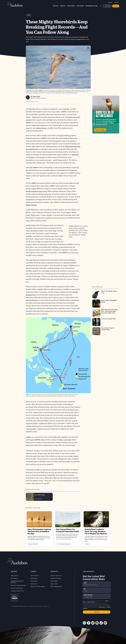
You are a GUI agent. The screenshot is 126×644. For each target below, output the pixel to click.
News (29, 15)
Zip (85, 589)
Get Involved (80, 6)
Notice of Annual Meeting (18, 585)
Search (101, 6)
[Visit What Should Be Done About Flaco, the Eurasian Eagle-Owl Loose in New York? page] (106, 313)
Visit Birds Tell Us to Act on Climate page (106, 115)
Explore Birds (71, 6)
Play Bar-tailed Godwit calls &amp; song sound (51, 499)
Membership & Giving (91, 6)
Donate (116, 6)
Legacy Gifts (54, 584)
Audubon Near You (56, 576)
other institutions (32, 300)
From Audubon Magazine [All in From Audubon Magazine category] (64, 544)
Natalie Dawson (31, 205)
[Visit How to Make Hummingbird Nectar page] (106, 304)
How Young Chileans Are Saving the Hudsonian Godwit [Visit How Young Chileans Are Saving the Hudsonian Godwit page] (68, 528)
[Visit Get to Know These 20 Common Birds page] (106, 331)
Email (85, 583)
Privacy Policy (39, 606)
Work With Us (35, 576)
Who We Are (15, 576)
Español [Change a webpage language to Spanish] (117, 2)
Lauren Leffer (36, 96)
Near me (108, 6)
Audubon (15, 4)
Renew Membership (56, 587)
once (62, 173)
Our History (14, 578)
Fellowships (34, 578)
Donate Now (54, 581)
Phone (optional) (88, 595)
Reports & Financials (17, 588)
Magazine (110, 2)
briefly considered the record (36, 191)
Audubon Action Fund (17, 591)
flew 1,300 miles (65, 440)
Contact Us (34, 584)
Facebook (75, 155)
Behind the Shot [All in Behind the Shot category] (33, 544)
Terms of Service (91, 602)
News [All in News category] (87, 544)
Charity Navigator (15, 598)
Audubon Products (56, 578)
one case (33, 429)
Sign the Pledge (100, 130)
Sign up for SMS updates (38, 587)
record (50, 173)
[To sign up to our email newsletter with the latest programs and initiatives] (97, 584)
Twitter (31, 157)
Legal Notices (32, 606)
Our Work (56, 6)
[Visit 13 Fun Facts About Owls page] (106, 322)
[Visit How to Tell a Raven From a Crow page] (106, 294)
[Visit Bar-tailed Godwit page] (39, 497)
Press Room (34, 581)
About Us (63, 6)
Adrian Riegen (41, 128)
